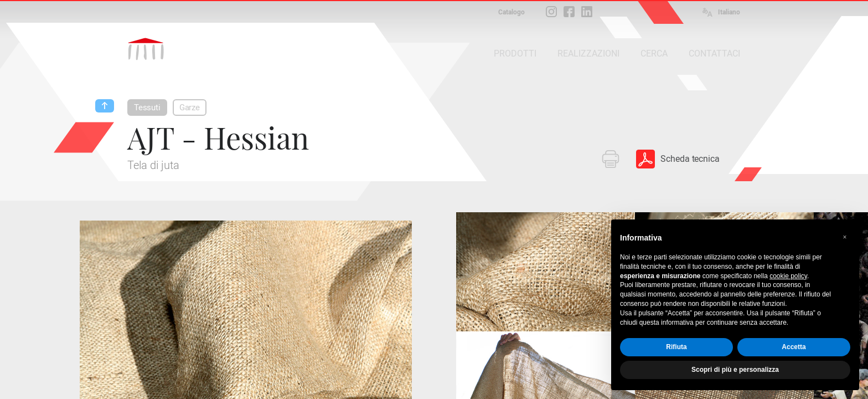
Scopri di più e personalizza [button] (735, 370)
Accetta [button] (794, 347)
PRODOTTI (515, 53)
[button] (845, 237)
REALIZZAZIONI (588, 53)
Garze (190, 108)
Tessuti (147, 108)
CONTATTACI (714, 53)
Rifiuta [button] (676, 347)
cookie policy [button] (788, 276)
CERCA (654, 53)
